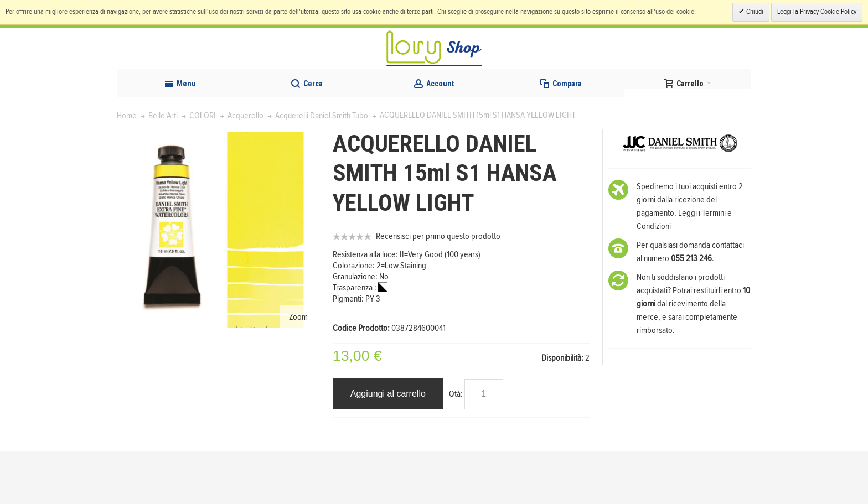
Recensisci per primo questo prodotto (438, 289)
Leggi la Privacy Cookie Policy (817, 12)
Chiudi (754, 12)
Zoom (298, 370)
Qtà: (456, 446)
